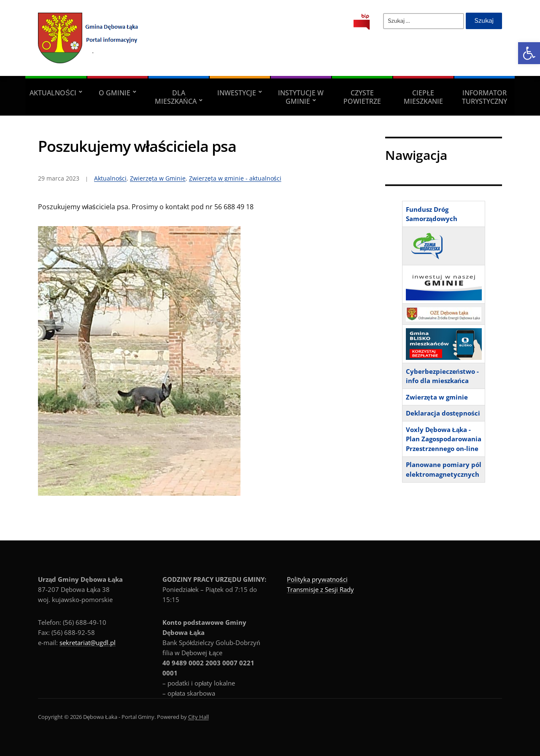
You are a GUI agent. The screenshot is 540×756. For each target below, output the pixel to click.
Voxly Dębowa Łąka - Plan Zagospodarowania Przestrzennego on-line (444, 439)
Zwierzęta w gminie (437, 397)
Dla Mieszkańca (176, 97)
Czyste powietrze (362, 97)
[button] (529, 53)
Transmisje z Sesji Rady (320, 589)
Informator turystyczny (485, 97)
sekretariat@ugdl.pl (88, 643)
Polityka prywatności (317, 579)
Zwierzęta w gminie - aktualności (235, 178)
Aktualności (53, 93)
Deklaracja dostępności (443, 413)
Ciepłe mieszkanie (423, 97)
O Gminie (115, 93)
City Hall (198, 717)
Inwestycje (237, 93)
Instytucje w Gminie (301, 97)
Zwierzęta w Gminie (158, 178)
